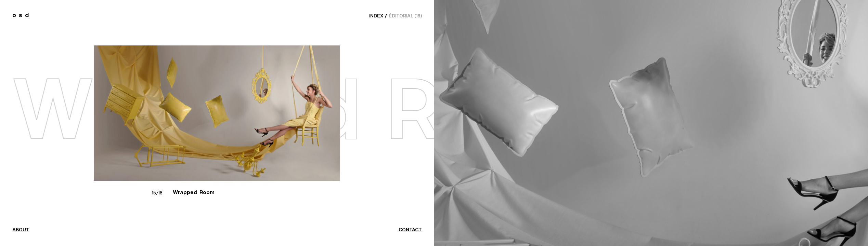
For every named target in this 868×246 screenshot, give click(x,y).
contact (410, 230)
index (376, 16)
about (21, 230)
